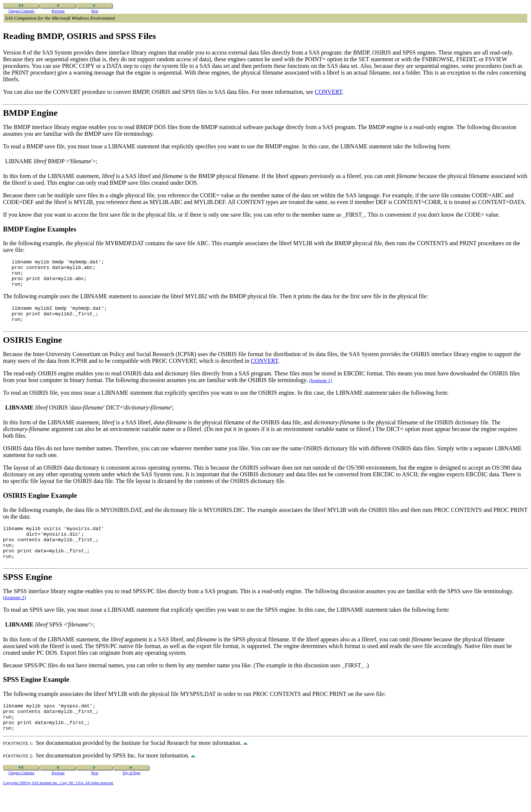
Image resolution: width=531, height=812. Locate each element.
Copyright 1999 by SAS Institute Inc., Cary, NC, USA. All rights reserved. (58, 804)
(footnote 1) (321, 389)
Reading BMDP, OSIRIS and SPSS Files (80, 36)
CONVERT (328, 92)
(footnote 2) (14, 613)
